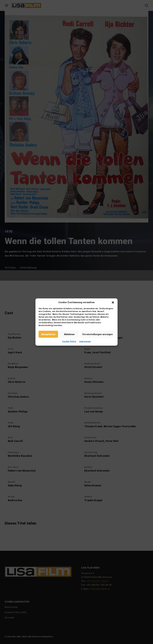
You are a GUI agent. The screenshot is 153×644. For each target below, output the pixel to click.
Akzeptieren (48, 334)
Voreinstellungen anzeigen (97, 334)
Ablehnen (69, 334)
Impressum (85, 341)
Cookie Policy (69, 341)
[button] (113, 302)
